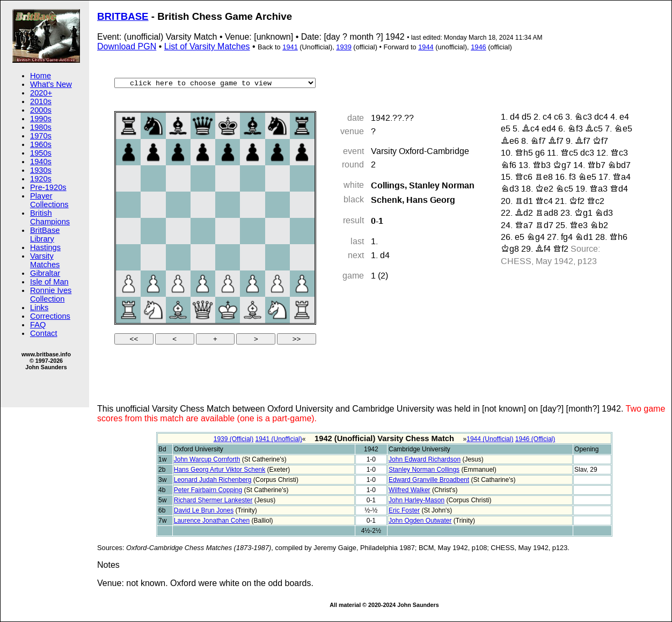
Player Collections (49, 200)
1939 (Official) (233, 439)
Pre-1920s (48, 187)
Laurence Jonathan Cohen (212, 521)
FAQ (38, 325)
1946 (478, 47)
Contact (44, 333)
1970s (41, 136)
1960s (41, 144)
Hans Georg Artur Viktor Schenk (220, 470)
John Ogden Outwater (420, 521)
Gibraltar (45, 273)
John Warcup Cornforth (207, 459)
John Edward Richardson (425, 459)
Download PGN (127, 46)
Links (39, 308)
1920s (41, 179)
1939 (344, 47)
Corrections (50, 316)
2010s (41, 101)
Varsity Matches (45, 260)
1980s (41, 127)
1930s (41, 170)
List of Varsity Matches (207, 46)
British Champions (50, 217)
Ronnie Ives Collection (51, 295)
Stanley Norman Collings (424, 470)
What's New (51, 84)
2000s (41, 110)
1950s (41, 153)
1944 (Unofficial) (490, 439)
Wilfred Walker (410, 490)
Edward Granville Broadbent (429, 480)
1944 (426, 47)
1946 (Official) (535, 439)
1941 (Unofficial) (279, 439)
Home (41, 76)
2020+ (41, 93)
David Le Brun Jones (204, 510)
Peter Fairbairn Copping (208, 490)
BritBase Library (45, 235)
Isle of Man (49, 282)
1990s (41, 119)
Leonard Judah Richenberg (213, 480)
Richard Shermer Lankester (213, 500)
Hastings (45, 247)
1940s (41, 162)
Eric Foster (404, 510)
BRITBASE (123, 16)
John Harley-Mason (417, 500)
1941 (290, 47)
